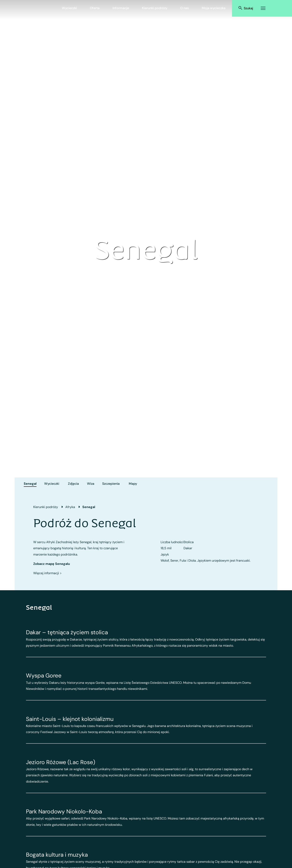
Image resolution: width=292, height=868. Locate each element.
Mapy (133, 484)
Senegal (30, 484)
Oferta (95, 8)
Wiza (91, 484)
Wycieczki (69, 8)
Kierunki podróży (155, 8)
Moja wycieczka (214, 8)
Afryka (70, 507)
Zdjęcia (73, 484)
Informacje (121, 8)
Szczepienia (111, 484)
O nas (185, 8)
